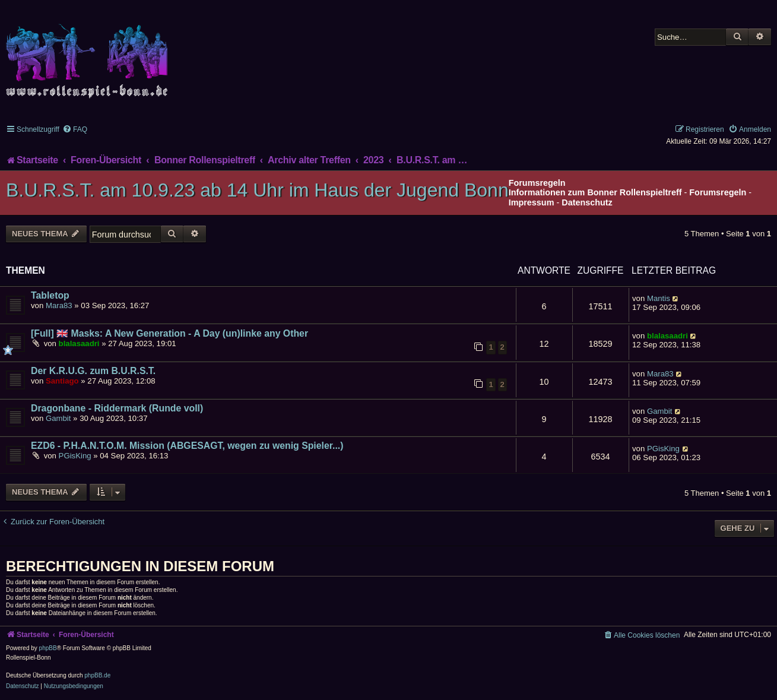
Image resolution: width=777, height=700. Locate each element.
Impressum (532, 202)
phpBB (48, 648)
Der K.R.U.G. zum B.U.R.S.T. (93, 371)
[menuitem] (75, 129)
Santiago (62, 381)
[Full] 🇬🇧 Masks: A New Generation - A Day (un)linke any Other (169, 333)
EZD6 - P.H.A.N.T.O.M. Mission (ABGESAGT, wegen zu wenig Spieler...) (187, 446)
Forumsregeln (718, 192)
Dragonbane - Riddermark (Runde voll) (117, 408)
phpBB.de (97, 675)
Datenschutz (587, 202)
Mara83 (59, 305)
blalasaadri (79, 343)
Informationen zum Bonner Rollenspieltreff (595, 192)
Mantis (659, 298)
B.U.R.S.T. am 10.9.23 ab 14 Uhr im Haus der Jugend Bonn (257, 190)
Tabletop (50, 295)
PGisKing (75, 456)
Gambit (58, 418)
